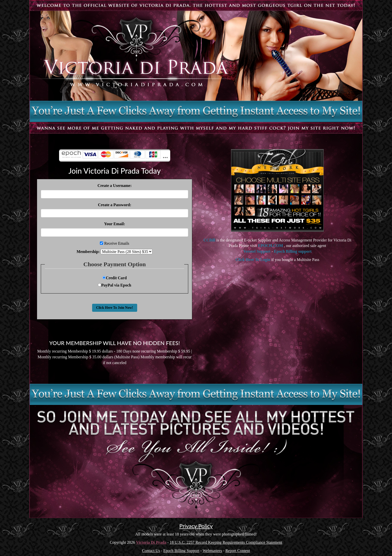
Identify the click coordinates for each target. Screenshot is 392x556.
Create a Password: (115, 205)
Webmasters (212, 551)
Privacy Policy (196, 526)
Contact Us (151, 551)
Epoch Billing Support (181, 551)
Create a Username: (115, 186)
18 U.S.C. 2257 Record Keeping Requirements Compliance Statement (226, 542)
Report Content (238, 551)
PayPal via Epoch (115, 285)
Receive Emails (117, 243)
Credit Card (115, 278)
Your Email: (115, 224)
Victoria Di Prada (151, 542)
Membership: (88, 252)
